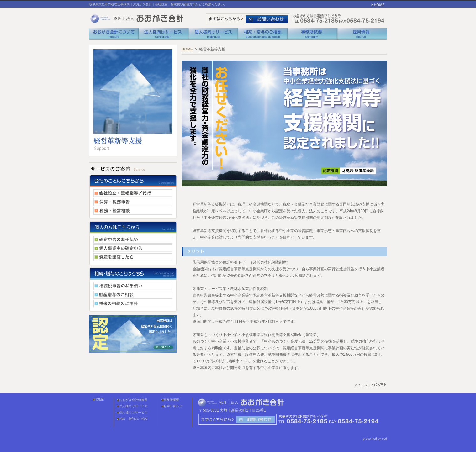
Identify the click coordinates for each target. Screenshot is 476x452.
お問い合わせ (173, 406)
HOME (187, 49)
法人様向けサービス (133, 406)
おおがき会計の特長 (133, 400)
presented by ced (375, 439)
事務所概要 (171, 400)
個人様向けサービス (133, 412)
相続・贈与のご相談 (133, 419)
